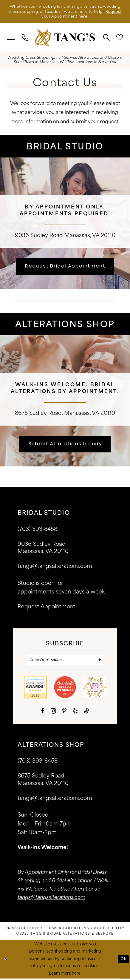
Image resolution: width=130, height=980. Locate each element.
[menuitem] (11, 38)
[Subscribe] (100, 661)
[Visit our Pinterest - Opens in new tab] (64, 712)
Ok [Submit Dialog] (123, 960)
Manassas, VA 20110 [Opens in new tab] (90, 235)
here (76, 975)
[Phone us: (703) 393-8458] (25, 38)
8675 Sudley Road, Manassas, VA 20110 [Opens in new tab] (65, 413)
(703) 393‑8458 (37, 530)
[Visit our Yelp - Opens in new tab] (75, 712)
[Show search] (106, 38)
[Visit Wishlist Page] (120, 38)
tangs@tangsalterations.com (55, 567)
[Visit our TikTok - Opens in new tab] (86, 712)
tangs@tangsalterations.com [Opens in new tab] (51, 899)
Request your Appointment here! (65, 17)
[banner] (65, 38)
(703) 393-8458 (38, 763)
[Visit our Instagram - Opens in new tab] (53, 712)
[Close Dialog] (6, 961)
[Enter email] (65, 661)
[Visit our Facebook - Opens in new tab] (43, 712)
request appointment (47, 608)
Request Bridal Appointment (65, 267)
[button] (11, 38)
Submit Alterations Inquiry (65, 445)
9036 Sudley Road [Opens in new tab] (39, 235)
